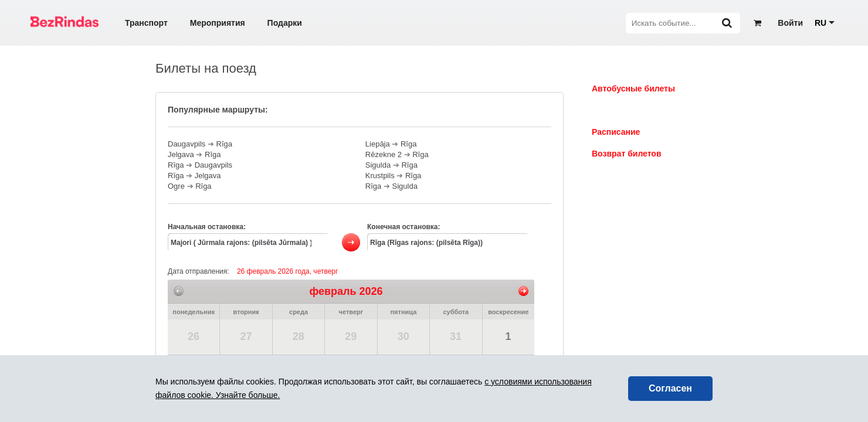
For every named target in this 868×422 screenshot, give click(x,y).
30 (404, 336)
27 (246, 336)
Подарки (285, 23)
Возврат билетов (627, 154)
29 (351, 336)
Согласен (670, 388)
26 (194, 336)
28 (299, 336)
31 (456, 336)
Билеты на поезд (626, 110)
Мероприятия (218, 23)
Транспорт (146, 23)
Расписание (616, 132)
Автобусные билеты (633, 89)
